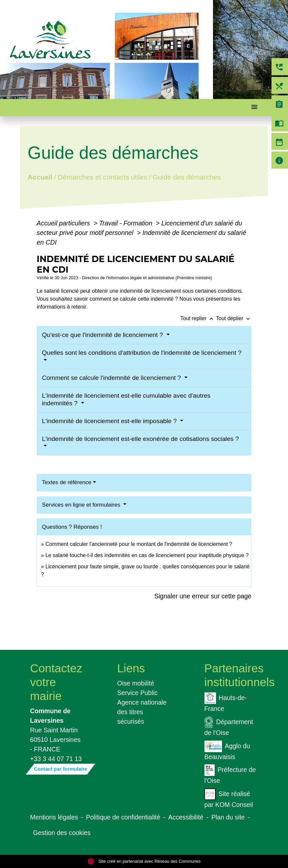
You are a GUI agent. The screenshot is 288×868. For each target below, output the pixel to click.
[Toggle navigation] (254, 108)
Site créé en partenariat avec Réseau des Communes (144, 861)
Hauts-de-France (226, 702)
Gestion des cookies (62, 833)
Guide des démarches (187, 177)
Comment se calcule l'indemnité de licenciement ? (112, 378)
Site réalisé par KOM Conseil (229, 798)
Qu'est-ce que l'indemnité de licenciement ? (103, 335)
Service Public (138, 693)
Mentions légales (54, 817)
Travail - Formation (126, 223)
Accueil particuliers (64, 223)
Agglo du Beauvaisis (227, 751)
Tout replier (198, 318)
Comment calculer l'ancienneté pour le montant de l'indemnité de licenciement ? (139, 544)
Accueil (40, 177)
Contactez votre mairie (56, 682)
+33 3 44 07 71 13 (56, 759)
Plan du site (228, 817)
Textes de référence (67, 482)
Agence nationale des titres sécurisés (142, 712)
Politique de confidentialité (123, 817)
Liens (131, 668)
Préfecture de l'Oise (230, 774)
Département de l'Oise (229, 726)
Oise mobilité (136, 683)
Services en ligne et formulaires (82, 505)
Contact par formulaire (61, 769)
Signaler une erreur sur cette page (203, 596)
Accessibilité (186, 817)
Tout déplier (234, 318)
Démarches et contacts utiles (103, 177)
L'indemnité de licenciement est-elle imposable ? (110, 421)
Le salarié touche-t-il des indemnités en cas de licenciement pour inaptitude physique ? (147, 555)
